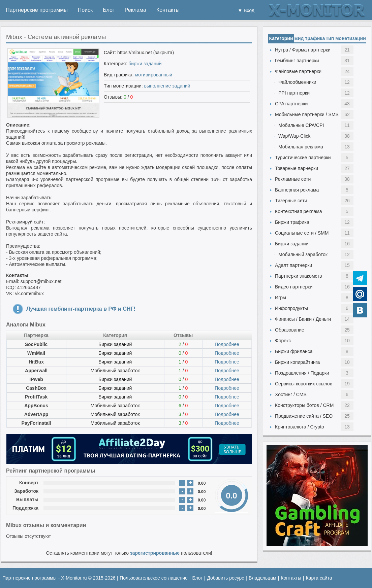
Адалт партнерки (293, 265)
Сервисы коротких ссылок (303, 384)
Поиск (85, 10)
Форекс (283, 341)
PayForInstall (36, 423)
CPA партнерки (291, 104)
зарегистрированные (155, 553)
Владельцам (262, 578)
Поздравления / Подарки (302, 373)
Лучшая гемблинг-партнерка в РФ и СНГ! (81, 309)
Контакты (168, 10)
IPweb (36, 379)
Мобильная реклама (301, 147)
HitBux (36, 362)
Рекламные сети (293, 179)
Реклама (135, 10)
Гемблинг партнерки (297, 61)
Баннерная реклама (297, 190)
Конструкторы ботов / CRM (304, 405)
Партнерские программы (37, 10)
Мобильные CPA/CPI (301, 125)
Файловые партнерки (298, 71)
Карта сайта (319, 578)
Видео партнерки (294, 287)
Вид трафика (310, 38)
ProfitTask (36, 397)
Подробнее (227, 344)
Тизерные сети (291, 201)
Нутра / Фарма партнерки (303, 50)
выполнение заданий (167, 86)
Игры (281, 298)
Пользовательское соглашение (154, 578)
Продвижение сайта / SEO (304, 416)
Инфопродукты (291, 308)
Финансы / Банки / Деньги (303, 319)
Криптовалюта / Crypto (300, 427)
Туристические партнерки (303, 158)
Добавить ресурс (225, 578)
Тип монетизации (346, 38)
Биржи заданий (115, 344)
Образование (290, 330)
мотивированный (154, 75)
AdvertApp (36, 414)
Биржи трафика (292, 222)
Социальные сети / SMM (302, 233)
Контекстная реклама (299, 211)
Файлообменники (297, 82)
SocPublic (36, 344)
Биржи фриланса (294, 351)
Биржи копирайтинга (297, 362)
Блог (109, 10)
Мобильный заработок (115, 371)
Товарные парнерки (297, 168)
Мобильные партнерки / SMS (307, 114)
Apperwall (36, 371)
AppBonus (36, 406)
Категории (281, 38)
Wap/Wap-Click (294, 136)
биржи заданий (145, 64)
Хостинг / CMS (291, 394)
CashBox (36, 388)
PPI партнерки (294, 93)
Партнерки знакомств (298, 276)
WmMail (36, 353)
